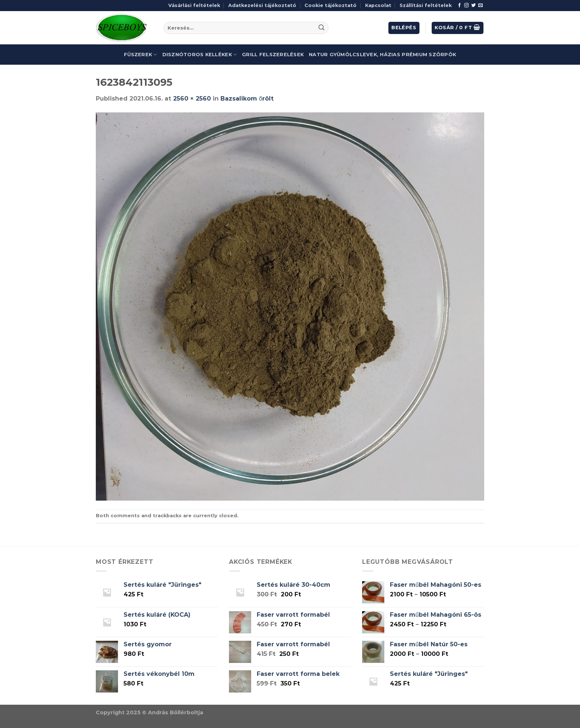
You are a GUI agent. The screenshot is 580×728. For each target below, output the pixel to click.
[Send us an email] (480, 6)
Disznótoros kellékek (200, 55)
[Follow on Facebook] (459, 6)
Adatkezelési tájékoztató (262, 5)
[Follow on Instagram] (466, 6)
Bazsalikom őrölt (247, 99)
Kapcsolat (378, 5)
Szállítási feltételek (426, 5)
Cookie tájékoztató (331, 5)
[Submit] (321, 28)
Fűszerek (141, 55)
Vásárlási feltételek (194, 5)
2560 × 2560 (192, 99)
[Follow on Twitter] (473, 6)
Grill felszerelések (273, 55)
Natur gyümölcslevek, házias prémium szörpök (382, 55)
